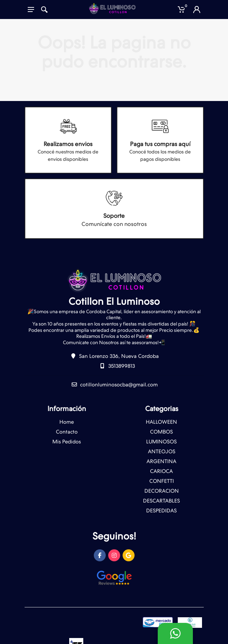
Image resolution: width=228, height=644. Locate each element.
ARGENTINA (161, 461)
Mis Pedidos (67, 442)
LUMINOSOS (161, 442)
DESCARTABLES (161, 501)
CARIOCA (161, 471)
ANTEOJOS (162, 452)
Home (67, 422)
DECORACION (162, 491)
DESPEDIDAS (161, 511)
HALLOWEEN (161, 422)
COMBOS (161, 432)
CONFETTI (162, 481)
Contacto (67, 432)
